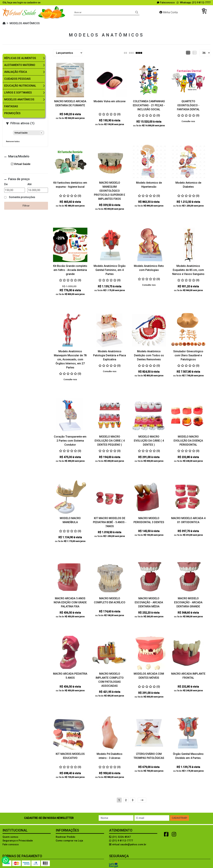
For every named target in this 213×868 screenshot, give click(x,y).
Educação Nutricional (20, 86)
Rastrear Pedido (65, 837)
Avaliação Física (16, 72)
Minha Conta (169, 12)
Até (29, 184)
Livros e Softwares (18, 93)
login (20, 3)
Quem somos (10, 837)
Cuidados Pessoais (17, 79)
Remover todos (13, 141)
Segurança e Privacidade (18, 841)
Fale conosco (11, 844)
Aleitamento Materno (20, 65)
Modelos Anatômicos (19, 99)
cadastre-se (34, 3)
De (6, 184)
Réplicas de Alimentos (20, 58)
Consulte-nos (188, 121)
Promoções (12, 113)
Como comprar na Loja (69, 841)
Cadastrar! (179, 818)
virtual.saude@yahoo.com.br (128, 844)
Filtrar (26, 206)
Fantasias (11, 106)
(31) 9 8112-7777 (121, 841)
